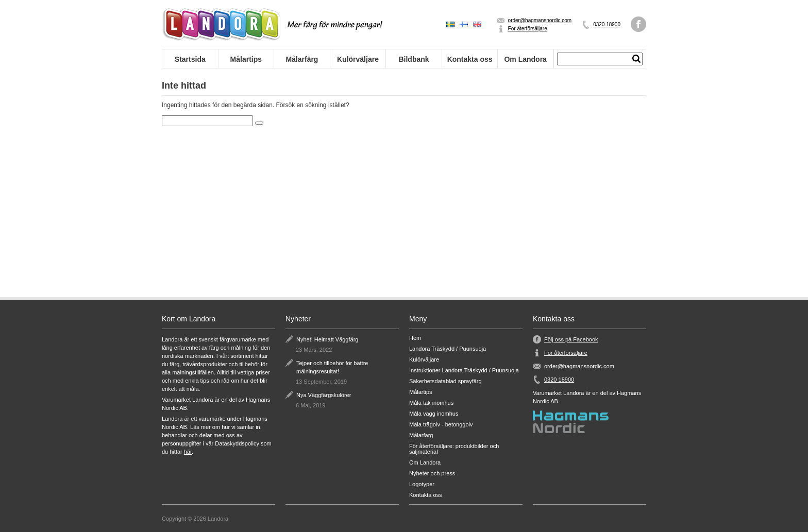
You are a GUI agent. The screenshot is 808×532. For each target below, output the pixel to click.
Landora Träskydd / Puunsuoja (448, 349)
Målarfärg (302, 59)
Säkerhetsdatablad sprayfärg (445, 381)
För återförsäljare (528, 29)
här (188, 452)
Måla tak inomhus (431, 403)
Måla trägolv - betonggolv (441, 425)
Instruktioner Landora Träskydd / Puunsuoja (464, 371)
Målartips (246, 59)
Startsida (190, 59)
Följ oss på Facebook (571, 339)
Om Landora (525, 59)
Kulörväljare (358, 59)
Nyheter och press (432, 474)
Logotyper (422, 484)
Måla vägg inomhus (434, 414)
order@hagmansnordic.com (540, 20)
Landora (221, 24)
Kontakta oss (470, 59)
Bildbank (414, 59)
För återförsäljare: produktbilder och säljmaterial (454, 449)
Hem (415, 338)
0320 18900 (607, 24)
